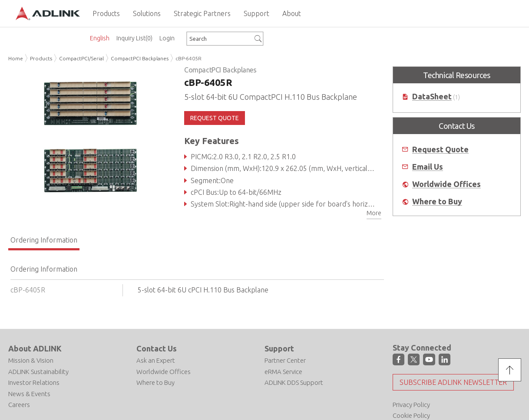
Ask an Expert (156, 360)
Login (167, 38)
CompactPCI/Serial (81, 58)
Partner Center (285, 360)
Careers (19, 405)
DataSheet (432, 97)
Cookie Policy (411, 415)
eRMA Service (283, 372)
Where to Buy (437, 202)
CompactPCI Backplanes (140, 58)
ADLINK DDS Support (294, 382)
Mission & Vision (31, 360)
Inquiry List (134, 38)
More (374, 213)
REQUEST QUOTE (215, 118)
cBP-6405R (188, 58)
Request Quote (440, 149)
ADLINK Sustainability (38, 372)
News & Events (29, 394)
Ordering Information (44, 240)
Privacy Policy (411, 405)
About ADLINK (35, 348)
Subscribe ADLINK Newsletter (453, 382)
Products (41, 58)
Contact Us (157, 348)
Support (279, 348)
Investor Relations (34, 382)
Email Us (428, 167)
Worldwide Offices (446, 184)
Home (16, 58)
